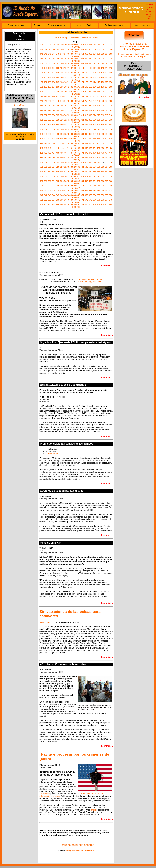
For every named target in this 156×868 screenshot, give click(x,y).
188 (70, 87)
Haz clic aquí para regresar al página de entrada (76, 38)
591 (82, 181)
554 (95, 172)
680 (78, 202)
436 (103, 143)
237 (107, 96)
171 (82, 82)
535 (99, 167)
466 (62, 153)
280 (78, 108)
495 (99, 158)
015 (99, 44)
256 (103, 101)
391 (82, 134)
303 (50, 115)
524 (54, 167)
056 (103, 54)
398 (111, 134)
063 (50, 59)
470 (78, 153)
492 (86, 158)
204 (54, 92)
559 (74, 174)
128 (70, 73)
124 (54, 73)
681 (41, 205)
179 (74, 85)
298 (111, 110)
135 (99, 73)
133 (90, 73)
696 (103, 205)
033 (90, 49)
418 (111, 139)
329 (74, 120)
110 (78, 68)
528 (70, 167)
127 (66, 73)
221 (41, 96)
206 (62, 92)
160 (78, 80)
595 (99, 181)
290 (78, 110)
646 (62, 195)
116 (103, 68)
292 (86, 110)
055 (99, 54)
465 (58, 153)
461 (41, 153)
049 (74, 54)
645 (58, 195)
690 (78, 205)
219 (74, 94)
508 (70, 162)
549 (74, 172)
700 (78, 207)
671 (82, 200)
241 (41, 101)
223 (50, 96)
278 (111, 106)
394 (95, 134)
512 (86, 162)
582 (45, 181)
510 (78, 162)
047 (66, 54)
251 (82, 101)
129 (74, 73)
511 (82, 162)
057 (107, 54)
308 (70, 115)
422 (45, 143)
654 (95, 195)
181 (41, 87)
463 (50, 153)
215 (99, 92)
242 (45, 101)
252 (86, 101)
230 (78, 96)
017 (107, 44)
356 (103, 125)
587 (66, 181)
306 (62, 115)
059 (74, 56)
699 (74, 207)
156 (103, 77)
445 (58, 148)
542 (45, 172)
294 (95, 110)
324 (54, 120)
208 (70, 92)
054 (95, 54)
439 (74, 146)
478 (111, 153)
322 (45, 120)
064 (54, 59)
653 (90, 195)
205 (58, 92)
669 (74, 200)
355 (99, 125)
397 (107, 134)
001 (41, 44)
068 (70, 59)
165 (58, 82)
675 (99, 200)
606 (62, 186)
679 (74, 202)
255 (99, 101)
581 (41, 181)
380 (78, 132)
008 (70, 44)
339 (74, 122)
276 (103, 106)
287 (66, 110)
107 (66, 68)
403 (50, 139)
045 (58, 54)
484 (54, 158)
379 (74, 132)
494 (95, 158)
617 (107, 186)
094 (95, 63)
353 (90, 125)
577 (107, 176)
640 (78, 193)
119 (74, 70)
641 (41, 195)
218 (111, 92)
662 (45, 200)
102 (45, 68)
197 (107, 87)
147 (66, 77)
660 (78, 198)
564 (54, 176)
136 (103, 73)
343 (50, 125)
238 (111, 96)
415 (99, 139)
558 (111, 172)
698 (111, 205)
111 (82, 68)
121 (41, 73)
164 (54, 82)
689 (74, 205)
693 (90, 205)
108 (70, 68)
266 (62, 106)
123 (50, 73)
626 (62, 190)
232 (86, 96)
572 (86, 176)
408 (70, 139)
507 (66, 162)
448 (70, 148)
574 (95, 176)
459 (74, 150)
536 (103, 167)
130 (78, 73)
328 (70, 120)
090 (78, 63)
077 (107, 59)
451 (82, 148)
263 (50, 106)
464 (54, 153)
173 (90, 82)
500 (78, 160)
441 (41, 148)
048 (70, 54)
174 (95, 82)
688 (70, 205)
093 (90, 63)
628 (70, 190)
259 (74, 103)
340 (78, 122)
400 (78, 136)
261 (41, 106)
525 (58, 167)
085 (58, 63)
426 (62, 143)
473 (90, 153)
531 (82, 167)
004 (54, 44)
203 (50, 92)
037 (107, 49)
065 (58, 59)
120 (78, 70)
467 (66, 153)
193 (90, 87)
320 (78, 117)
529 (74, 167)
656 (103, 195)
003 (50, 44)
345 (58, 125)
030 (78, 49)
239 (74, 99)
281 (41, 110)
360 (78, 127)
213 (90, 92)
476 (103, 153)
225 (58, 96)
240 (78, 99)
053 (90, 54)
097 (107, 63)
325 (58, 120)
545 (58, 172)
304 (54, 115)
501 (41, 162)
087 (66, 63)
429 (74, 143)
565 (58, 176)
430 (78, 143)
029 (74, 49)
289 (74, 110)
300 (78, 113)
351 (82, 125)
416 (103, 139)
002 (45, 44)
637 (107, 190)
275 (99, 106)
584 (54, 181)
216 (103, 92)
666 (62, 200)
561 (41, 176)
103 (50, 68)
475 (99, 153)
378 (111, 129)
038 (111, 49)
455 (99, 148)
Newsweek (45, 794)
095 (99, 63)
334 (95, 120)
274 (95, 106)
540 (78, 169)
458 (111, 148)
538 (111, 167)
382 (45, 134)
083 (50, 63)
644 (54, 195)
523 (50, 167)
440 (78, 146)
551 (82, 172)
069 (74, 59)
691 (82, 205)
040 (78, 52)
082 (45, 63)
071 (82, 59)
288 (70, 110)
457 (107, 148)
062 (45, 59)
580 (78, 179)
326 (62, 120)
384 (54, 134)
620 (78, 188)
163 (50, 82)
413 (90, 139)
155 (99, 77)
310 (78, 115)
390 (78, 134)
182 (45, 87)
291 (82, 110)
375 (99, 129)
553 (90, 172)
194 (95, 87)
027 (66, 49)
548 (70, 172)
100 (78, 66)
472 (86, 153)
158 (111, 77)
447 (66, 148)
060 (78, 56)
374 (95, 129)
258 (111, 101)
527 (66, 167)
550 (78, 172)
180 (78, 85)
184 (54, 87)
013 (90, 44)
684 (54, 205)
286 (62, 110)
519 (74, 165)
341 (41, 125)
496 (103, 158)
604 (54, 186)
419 (74, 141)
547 (66, 172)
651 (82, 195)
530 (78, 167)
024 (54, 49)
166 (62, 82)
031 (82, 49)
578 (111, 176)
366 (62, 129)
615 (99, 186)
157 (107, 77)
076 (103, 59)
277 (107, 106)
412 (86, 139)
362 (45, 129)
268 (70, 106)
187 (66, 87)
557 (107, 172)
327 (66, 120)
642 (45, 195)
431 (82, 143)
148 (70, 77)
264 (54, 106)
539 (74, 169)
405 (58, 139)
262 (45, 106)
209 (74, 92)
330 (78, 120)
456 (103, 148)
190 (78, 87)
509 (74, 162)
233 (90, 96)
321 (41, 120)
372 (86, 129)
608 (70, 186)
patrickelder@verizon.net (91, 279)
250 (78, 101)
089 (74, 63)
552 (86, 172)
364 (54, 129)
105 (58, 68)
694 (95, 205)
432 (86, 143)
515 (99, 162)
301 (41, 115)
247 (66, 101)
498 (111, 158)
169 (74, 82)
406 (62, 139)
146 (62, 77)
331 (82, 120)
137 (107, 73)
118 (111, 68)
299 (74, 113)
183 (50, 87)
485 (58, 158)
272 (86, 106)
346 (62, 125)
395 (99, 134)
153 (90, 77)
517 (107, 162)
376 (103, 129)
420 (78, 141)
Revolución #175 (47, 622)
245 (58, 101)
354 (95, 125)
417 (107, 139)
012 (86, 44)
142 (45, 77)
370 (78, 129)
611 (82, 186)
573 (90, 176)
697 (107, 205)
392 (86, 134)
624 (54, 190)
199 (74, 89)
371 (82, 129)
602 (45, 186)
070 (78, 59)
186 (62, 87)
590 (78, 181)
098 (111, 63)
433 (90, 143)
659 (74, 198)
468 (70, 153)
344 (54, 125)
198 (111, 87)
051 (82, 54)
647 (66, 195)
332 (86, 120)
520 (78, 165)
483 (50, 158)
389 (74, 134)
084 (54, 63)
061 (41, 59)
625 (58, 190)
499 (74, 160)
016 (103, 44)
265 (58, 106)
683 (50, 205)
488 (70, 158)
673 (90, 200)
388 (70, 134)
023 (50, 49)
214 (95, 92)
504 (54, 162)
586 (62, 181)
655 (99, 195)
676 (103, 200)
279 (74, 108)
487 (66, 158)
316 (103, 115)
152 (86, 77)
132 (86, 73)
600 (78, 183)
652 (86, 195)
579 (74, 179)
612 (86, 186)
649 (74, 195)
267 (66, 106)
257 (107, 101)
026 (62, 49)
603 (50, 186)
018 (111, 44)
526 (62, 167)
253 (90, 101)
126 (62, 73)
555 (99, 172)
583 (50, 181)
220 (78, 94)
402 (45, 139)
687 (66, 205)
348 (70, 125)
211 (82, 92)
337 (107, 120)
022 (45, 49)
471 (82, 153)
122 (45, 73)
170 (78, 82)
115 (99, 68)
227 (66, 96)
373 (90, 129)
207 (66, 92)
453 (90, 148)
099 (74, 66)
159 (74, 80)
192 (86, 87)
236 (103, 96)
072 (86, 59)
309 (74, 115)
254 (95, 101)
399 (74, 136)
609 (74, 186)
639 (74, 193)
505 (58, 162)
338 (111, 120)
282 (45, 110)
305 (58, 115)
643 (50, 195)
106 (62, 68)
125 (58, 73)
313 (90, 115)
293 (90, 110)
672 (86, 200)
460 (78, 150)
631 (82, 190)
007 (66, 44)
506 (62, 162)
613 (90, 186)
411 (82, 139)
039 (74, 52)
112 (86, 68)
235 (99, 96)
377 (107, 129)
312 (86, 115)
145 (58, 77)
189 (74, 87)
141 (41, 77)
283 (50, 110)
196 (103, 87)
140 (78, 75)
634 (95, 190)
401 (41, 139)
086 (62, 63)
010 (78, 44)
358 (111, 125)
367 (66, 129)
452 (86, 148)
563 (50, 176)
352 (86, 125)
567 (66, 176)
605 (58, 186)
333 (90, 120)
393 (90, 134)
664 (54, 200)
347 (66, 125)
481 (41, 158)
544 (54, 172)
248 (70, 101)
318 (111, 115)
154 (95, 77)
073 (90, 59)
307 (66, 115)
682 (45, 205)
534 (95, 167)
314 (95, 115)
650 (78, 195)
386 (62, 134)
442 (45, 148)
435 (99, 143)
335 (99, 120)
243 (50, 101)
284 (54, 110)
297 (107, 110)
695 (99, 205)
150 (78, 77)
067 (66, 59)
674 (95, 200)
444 (54, 148)
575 (99, 176)
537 (107, 167)
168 (70, 82)
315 (99, 115)
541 (41, 172)
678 (111, 200)
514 (95, 162)
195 (99, 87)
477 (107, 153)
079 (74, 61)
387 (66, 134)
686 (62, 205)
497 (107, 158)
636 (103, 190)
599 (74, 183)
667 (66, 200)
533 (90, 167)
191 (82, 87)
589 (74, 181)
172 (86, 82)
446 (62, 148)
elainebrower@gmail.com (90, 282)
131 (82, 73)
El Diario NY (53, 454)
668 (70, 200)
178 (111, 82)
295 (99, 110)
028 (70, 49)
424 (54, 143)
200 (78, 89)
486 (62, 158)
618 (111, 186)
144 (54, 77)
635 (99, 190)
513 (90, 162)
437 (107, 143)
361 (41, 129)
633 (90, 190)
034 (95, 49)
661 (41, 200)
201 (41, 92)
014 (95, 44)
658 (111, 195)
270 (78, 106)
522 (45, 167)
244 (54, 101)
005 (58, 44)
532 (86, 167)
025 (58, 49)
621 (41, 190)
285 (58, 110)
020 (78, 47)
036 (103, 49)
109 (74, 68)
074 (95, 59)
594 (95, 181)
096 (103, 63)
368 (70, 129)
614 (95, 186)
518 (111, 162)
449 (74, 148)
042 (45, 54)
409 (74, 139)
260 (78, 103)
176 (103, 82)
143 (50, 77)
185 (58, 87)
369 (74, 129)
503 (50, 162)
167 (66, 82)
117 (107, 68)
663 (50, 200)
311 (82, 115)
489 (74, 158)
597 (107, 181)
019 (74, 47)
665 (58, 200)
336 (103, 120)
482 (45, 158)
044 (54, 54)
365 (58, 129)
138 (111, 73)
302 (45, 115)
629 (74, 190)
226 (62, 96)
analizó (94, 810)
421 (41, 143)
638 (111, 190)
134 (95, 73)
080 (78, 61)
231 (82, 96)
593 (90, 181)
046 (62, 54)
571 (82, 176)
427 (66, 143)
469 (74, 153)
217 (107, 92)
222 (45, 96)
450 (78, 148)
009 (74, 44)
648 (70, 195)
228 (70, 96)
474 (95, 153)
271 (82, 106)
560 (78, 174)
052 (86, 54)
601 (41, 186)
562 (45, 176)
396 (103, 134)
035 (99, 49)
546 (62, 172)
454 (95, 148)
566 (62, 176)
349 (74, 125)
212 (86, 92)
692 (86, 205)
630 (78, 190)
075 (99, 59)
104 (54, 68)
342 (45, 125)
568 (70, 176)
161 (41, 82)
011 (82, 44)
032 (86, 49)
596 (103, 181)
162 (45, 82)
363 (50, 129)
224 (54, 96)
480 (78, 155)
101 (41, 68)
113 (90, 68)
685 (58, 205)
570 (78, 176)
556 (103, 172)
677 (107, 200)
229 (74, 96)
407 (66, 139)
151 (82, 77)
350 (78, 125)
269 (74, 106)
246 (62, 101)
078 (111, 59)
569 (74, 176)
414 (95, 139)
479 (74, 155)
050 (78, 54)
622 (45, 190)
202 (45, 92)
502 (45, 162)
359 (74, 127)
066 (62, 59)
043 (50, 54)
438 (111, 143)
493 (90, 158)
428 (70, 143)
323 (50, 120)
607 (66, 186)
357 (107, 125)
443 (50, 148)
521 (41, 167)
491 (82, 158)
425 (58, 143)
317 (107, 115)
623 (50, 190)
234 (95, 96)
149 (74, 77)
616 (103, 186)
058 (111, 54)
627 (66, 190)
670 (78, 200)
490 (78, 158)
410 (78, 139)
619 (74, 188)
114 (95, 68)
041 (41, 54)
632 (86, 190)
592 (86, 181)
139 (74, 75)
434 (95, 143)
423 (50, 143)
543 (50, 172)
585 (58, 181)
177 (107, 82)
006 (62, 44)
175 (99, 82)
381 (41, 134)
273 (90, 106)
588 (70, 181)
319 (74, 117)
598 (111, 181)
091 (82, 63)
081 (41, 63)
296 (103, 110)
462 (45, 153)
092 (86, 63)
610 (78, 186)
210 (78, 92)
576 (103, 176)
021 (41, 49)
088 (70, 63)
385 (58, 134)
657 (107, 195)
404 (54, 139)
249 (74, 101)
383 (50, 134)
